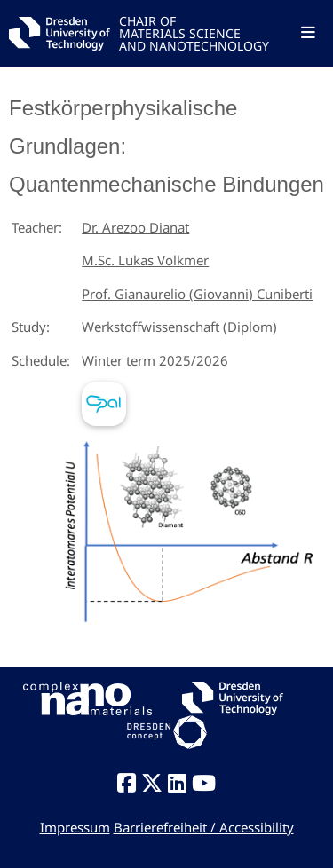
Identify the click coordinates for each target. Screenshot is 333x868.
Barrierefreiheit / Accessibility (204, 827)
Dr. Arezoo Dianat (135, 227)
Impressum (75, 827)
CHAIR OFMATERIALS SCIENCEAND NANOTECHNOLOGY (194, 32)
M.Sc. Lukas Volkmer (145, 260)
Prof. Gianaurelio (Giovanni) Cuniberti (197, 294)
